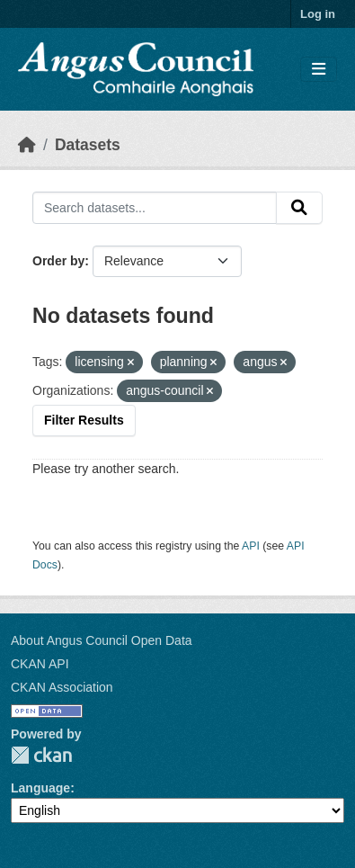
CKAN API (40, 664)
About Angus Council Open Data (102, 640)
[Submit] (299, 208)
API (251, 546)
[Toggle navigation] (319, 70)
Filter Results (84, 420)
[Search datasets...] (155, 208)
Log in (318, 14)
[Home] (27, 145)
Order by (58, 261)
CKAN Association (62, 687)
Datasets (88, 145)
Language (40, 788)
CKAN (41, 755)
